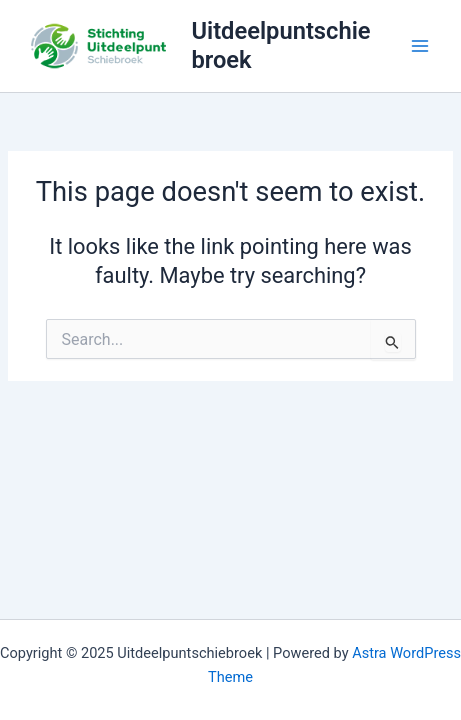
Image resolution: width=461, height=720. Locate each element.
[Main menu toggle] (420, 46)
